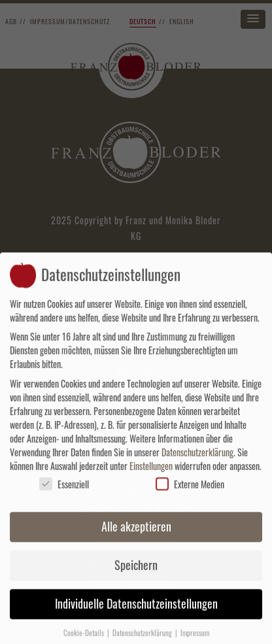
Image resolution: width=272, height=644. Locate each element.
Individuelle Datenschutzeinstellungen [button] (136, 610)
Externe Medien (190, 490)
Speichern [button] (136, 571)
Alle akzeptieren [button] (136, 533)
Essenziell (64, 490)
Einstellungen (151, 472)
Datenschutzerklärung (197, 458)
